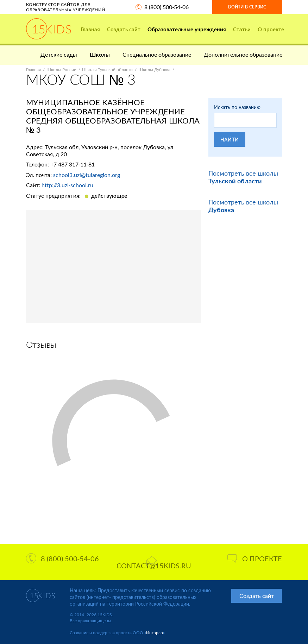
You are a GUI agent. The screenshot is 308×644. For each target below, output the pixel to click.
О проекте (271, 29)
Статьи (242, 29)
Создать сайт (124, 29)
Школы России (61, 70)
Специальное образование (157, 54)
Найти (230, 140)
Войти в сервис (247, 7)
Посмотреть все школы (243, 177)
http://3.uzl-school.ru (67, 185)
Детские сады (59, 54)
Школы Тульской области (107, 70)
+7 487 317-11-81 (73, 164)
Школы (100, 54)
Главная (90, 29)
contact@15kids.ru (154, 563)
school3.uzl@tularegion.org (87, 175)
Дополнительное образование (243, 54)
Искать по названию (237, 107)
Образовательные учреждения (187, 29)
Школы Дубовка (154, 70)
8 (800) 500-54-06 (166, 7)
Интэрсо (155, 633)
